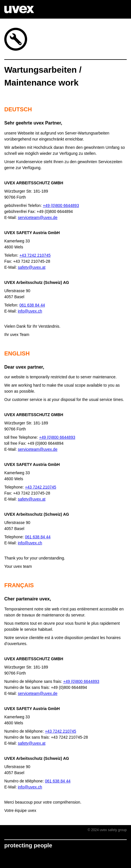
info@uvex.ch (30, 311)
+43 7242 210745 (35, 255)
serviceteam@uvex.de (38, 218)
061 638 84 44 (32, 305)
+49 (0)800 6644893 (61, 205)
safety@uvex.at (32, 267)
